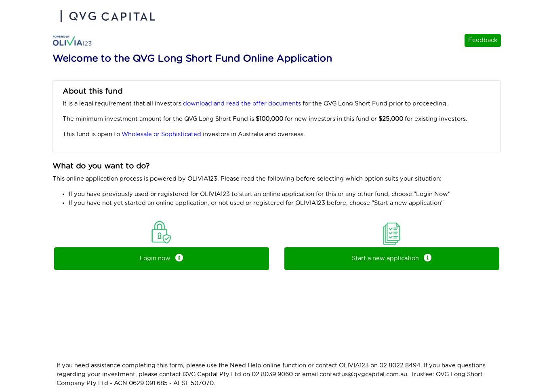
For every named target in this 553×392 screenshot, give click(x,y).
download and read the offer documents (242, 104)
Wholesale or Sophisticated (161, 134)
